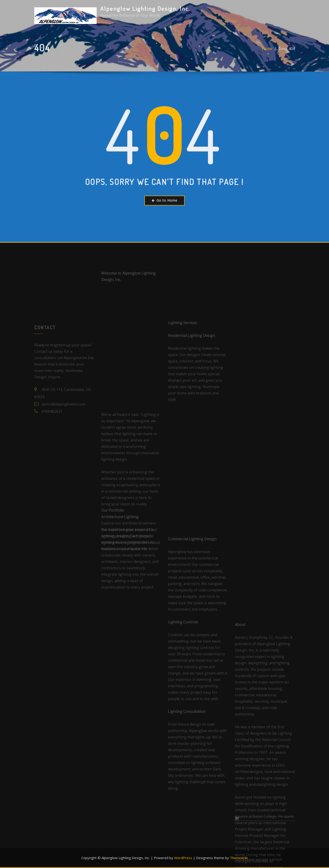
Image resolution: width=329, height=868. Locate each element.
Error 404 (287, 52)
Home (267, 52)
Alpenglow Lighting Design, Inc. (145, 8)
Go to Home (164, 200)
